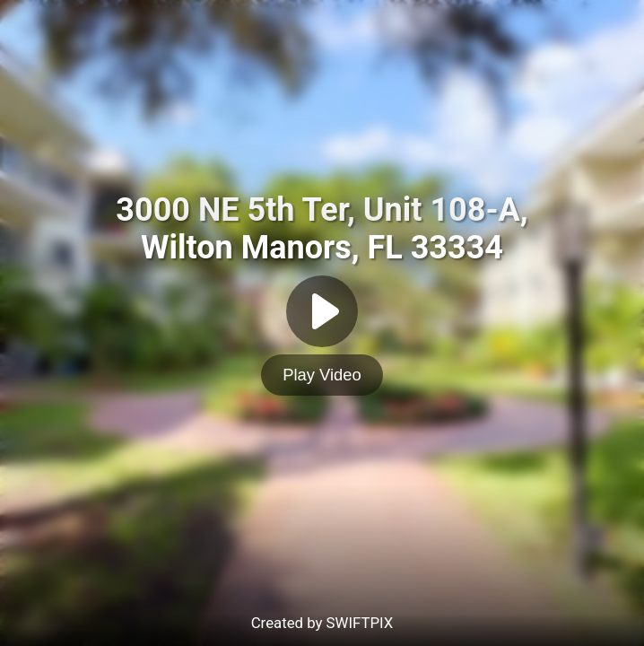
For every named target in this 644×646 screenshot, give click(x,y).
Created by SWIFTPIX (322, 623)
